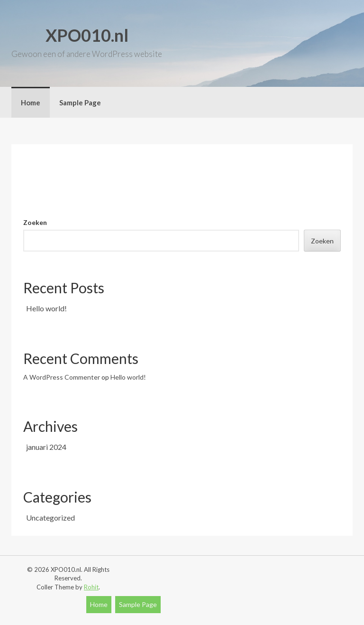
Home (31, 103)
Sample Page (80, 103)
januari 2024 (46, 447)
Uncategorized (50, 518)
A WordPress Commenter (62, 377)
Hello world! (46, 308)
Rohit (91, 587)
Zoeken (35, 222)
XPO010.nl (87, 35)
